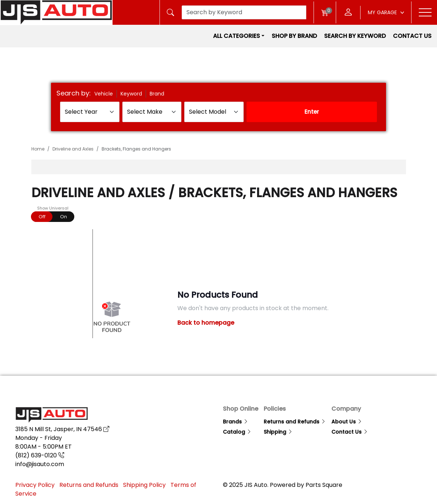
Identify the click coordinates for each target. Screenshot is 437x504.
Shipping (278, 432)
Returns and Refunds (295, 422)
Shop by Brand (294, 36)
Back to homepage (206, 323)
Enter (312, 112)
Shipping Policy (144, 485)
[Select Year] (90, 112)
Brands (236, 422)
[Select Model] (214, 112)
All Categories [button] (237, 36)
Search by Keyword (355, 36)
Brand (157, 94)
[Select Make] (152, 112)
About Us (347, 422)
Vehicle (104, 94)
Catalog (237, 432)
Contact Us (412, 36)
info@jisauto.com (40, 464)
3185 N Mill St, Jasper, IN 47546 (62, 429)
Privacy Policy (35, 485)
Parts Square (324, 485)
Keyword (131, 94)
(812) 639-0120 (40, 455)
